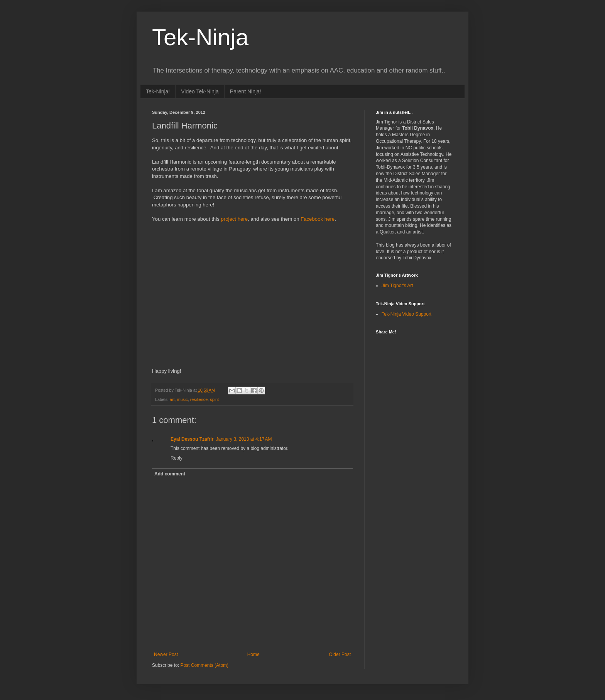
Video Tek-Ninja (200, 91)
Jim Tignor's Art (397, 286)
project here (234, 219)
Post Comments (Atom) (204, 665)
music (182, 399)
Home (253, 654)
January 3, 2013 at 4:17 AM (244, 439)
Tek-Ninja (200, 37)
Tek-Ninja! (158, 91)
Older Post (340, 654)
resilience (199, 399)
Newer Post (166, 654)
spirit (214, 399)
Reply (177, 458)
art (172, 399)
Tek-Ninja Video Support (406, 314)
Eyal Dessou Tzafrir (192, 439)
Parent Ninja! (246, 91)
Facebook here (318, 219)
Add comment (170, 474)
